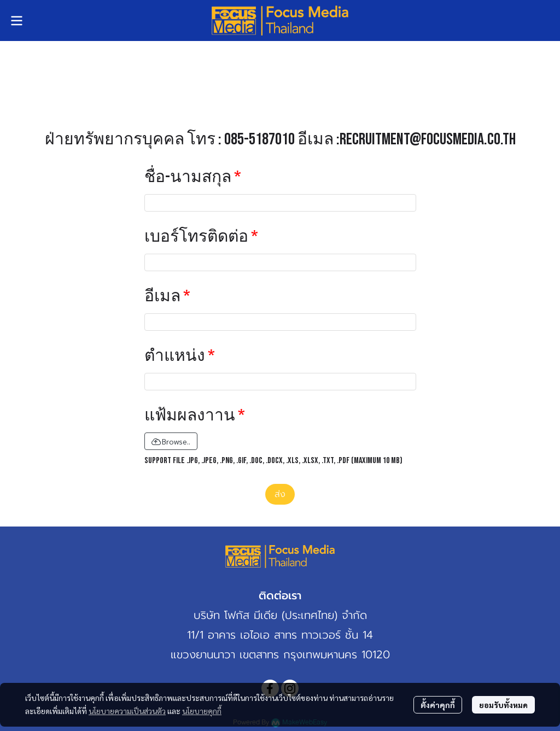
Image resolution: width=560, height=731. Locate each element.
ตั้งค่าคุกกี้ (438, 705)
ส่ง (280, 494)
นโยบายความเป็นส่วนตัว (127, 711)
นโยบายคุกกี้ (202, 711)
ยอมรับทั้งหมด (503, 705)
